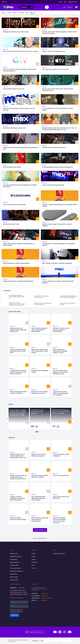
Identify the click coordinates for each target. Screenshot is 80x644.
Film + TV (5, 30)
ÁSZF (42, 641)
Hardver (15, 13)
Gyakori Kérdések (15, 562)
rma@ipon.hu (44, 596)
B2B (65, 2)
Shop (65, 7)
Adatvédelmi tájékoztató (16, 571)
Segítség (34, 584)
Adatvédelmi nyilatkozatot (16, 612)
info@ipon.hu (44, 600)
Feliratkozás (14, 615)
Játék (27, 13)
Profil (55, 550)
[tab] (37, 432)
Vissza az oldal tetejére (40, 538)
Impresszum (35, 641)
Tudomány (21, 13)
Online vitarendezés (15, 568)
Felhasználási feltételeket (16, 611)
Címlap (4, 13)
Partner (60, 2)
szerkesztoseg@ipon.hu (46, 598)
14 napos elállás (14, 565)
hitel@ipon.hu (44, 593)
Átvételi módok (14, 577)
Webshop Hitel (14, 553)
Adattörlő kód (14, 574)
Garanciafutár (14, 559)
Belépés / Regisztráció (59, 553)
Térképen (21, 588)
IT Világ (9, 13)
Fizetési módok (14, 580)
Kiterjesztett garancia (16, 556)
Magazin (70, 7)
